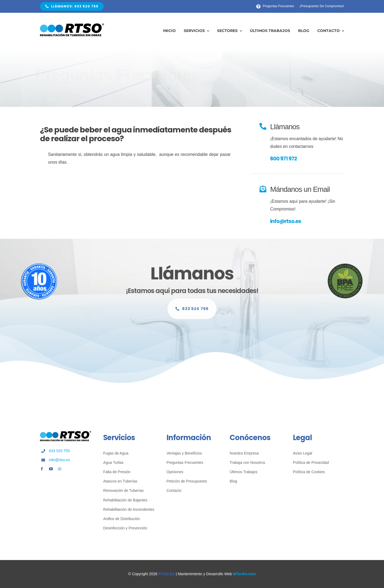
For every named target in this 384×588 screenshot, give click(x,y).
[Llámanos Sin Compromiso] (192, 311)
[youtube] (51, 469)
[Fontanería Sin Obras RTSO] (72, 25)
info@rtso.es (286, 221)
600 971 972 (284, 159)
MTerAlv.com (244, 574)
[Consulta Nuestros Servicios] (298, 75)
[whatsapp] (60, 469)
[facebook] (42, 469)
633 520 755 (59, 451)
